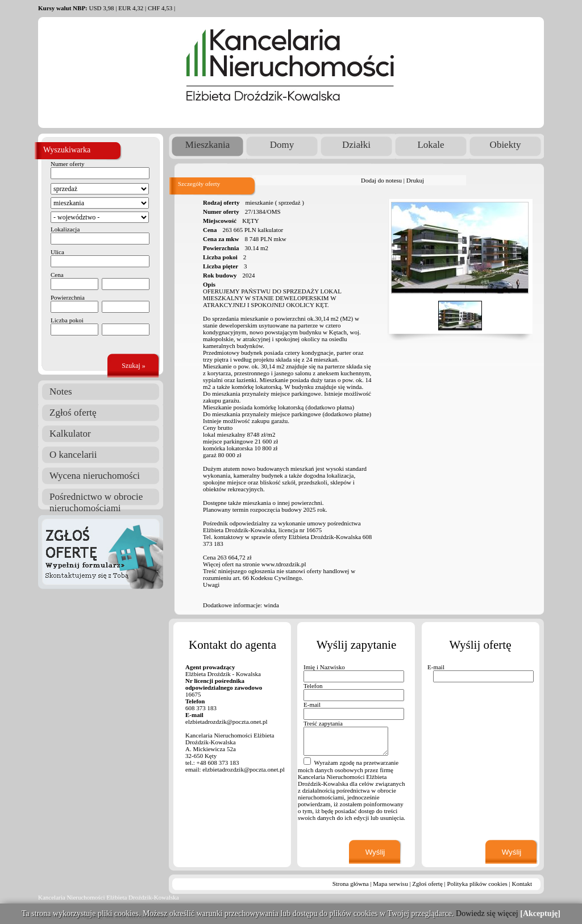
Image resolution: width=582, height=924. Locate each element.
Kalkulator (70, 434)
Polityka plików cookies (477, 884)
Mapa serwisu (390, 884)
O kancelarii (73, 455)
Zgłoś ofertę (73, 413)
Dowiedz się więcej (487, 913)
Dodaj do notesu (381, 180)
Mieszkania (207, 145)
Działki (356, 145)
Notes (61, 391)
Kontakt (522, 884)
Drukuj (415, 180)
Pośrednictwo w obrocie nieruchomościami (96, 498)
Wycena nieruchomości (95, 476)
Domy (282, 145)
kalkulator (270, 230)
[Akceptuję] (540, 913)
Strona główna (351, 884)
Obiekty (506, 145)
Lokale (431, 145)
